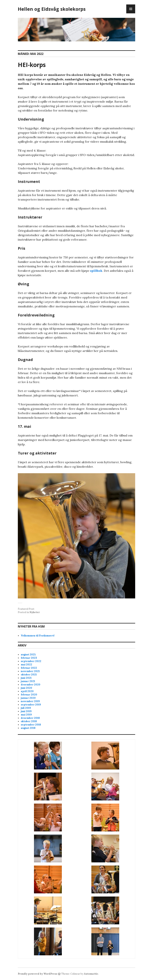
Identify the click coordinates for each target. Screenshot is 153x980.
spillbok (96, 271)
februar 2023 (29, 658)
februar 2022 (29, 668)
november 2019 (30, 701)
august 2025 (28, 655)
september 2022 (31, 661)
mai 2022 (26, 665)
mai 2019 (26, 715)
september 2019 (31, 705)
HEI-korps (32, 65)
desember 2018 (30, 718)
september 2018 (31, 725)
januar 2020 (28, 698)
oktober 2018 (29, 721)
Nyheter (35, 612)
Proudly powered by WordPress (38, 974)
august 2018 (28, 728)
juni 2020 (26, 688)
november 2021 (30, 671)
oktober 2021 (29, 675)
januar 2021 (28, 681)
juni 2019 (26, 711)
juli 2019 (26, 708)
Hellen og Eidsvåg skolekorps (52, 9)
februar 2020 (29, 695)
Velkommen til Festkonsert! (38, 636)
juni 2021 (26, 678)
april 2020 (27, 691)
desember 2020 (31, 685)
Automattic (91, 974)
